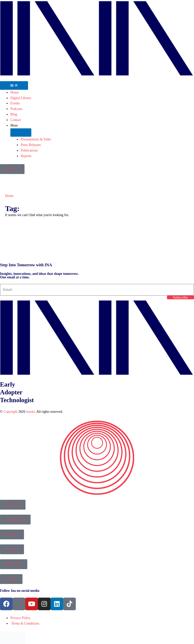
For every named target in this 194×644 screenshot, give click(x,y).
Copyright (10, 412)
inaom (30, 412)
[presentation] (38, 242)
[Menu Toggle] (14, 85)
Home (9, 196)
